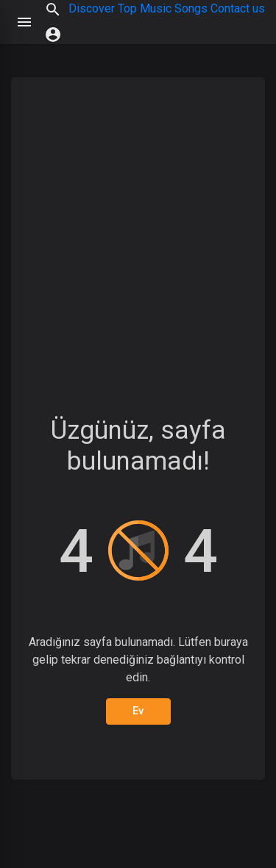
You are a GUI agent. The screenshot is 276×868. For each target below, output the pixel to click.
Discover (92, 8)
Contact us (238, 8)
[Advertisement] (138, 233)
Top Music (145, 8)
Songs (191, 8)
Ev (138, 711)
